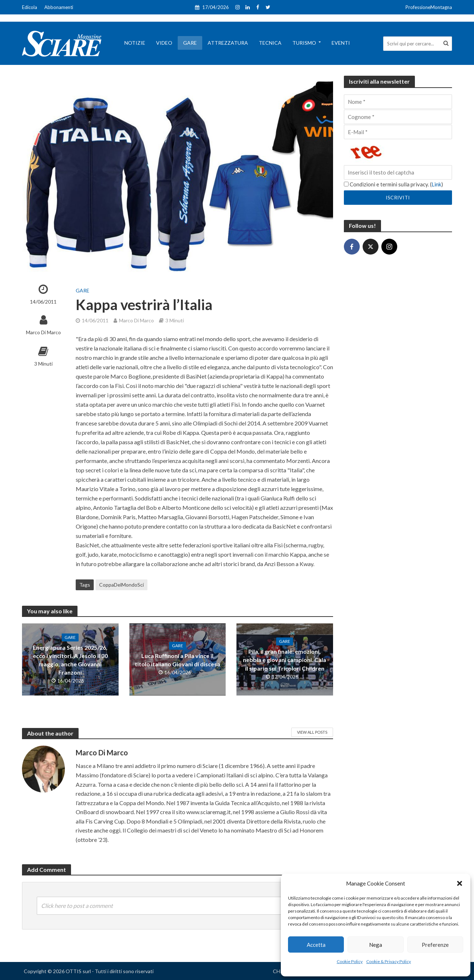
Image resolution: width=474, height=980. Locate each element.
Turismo (304, 43)
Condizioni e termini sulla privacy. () (393, 184)
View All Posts (312, 732)
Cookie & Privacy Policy (389, 961)
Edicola (30, 7)
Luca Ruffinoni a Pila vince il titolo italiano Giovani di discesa (178, 660)
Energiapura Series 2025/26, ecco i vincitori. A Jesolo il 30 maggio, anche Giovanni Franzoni (70, 660)
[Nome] (398, 102)
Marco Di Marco (43, 332)
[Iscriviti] (398, 198)
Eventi (341, 43)
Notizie (135, 43)
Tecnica (270, 43)
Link (436, 184)
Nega (376, 945)
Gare (190, 43)
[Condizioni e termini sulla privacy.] (346, 184)
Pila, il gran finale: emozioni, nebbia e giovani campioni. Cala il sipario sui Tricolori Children (285, 660)
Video (164, 43)
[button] (460, 883)
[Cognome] (398, 117)
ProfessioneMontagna (429, 7)
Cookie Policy (350, 961)
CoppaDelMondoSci (121, 585)
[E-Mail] (398, 132)
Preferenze (435, 945)
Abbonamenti (59, 7)
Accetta (316, 945)
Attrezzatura (228, 43)
